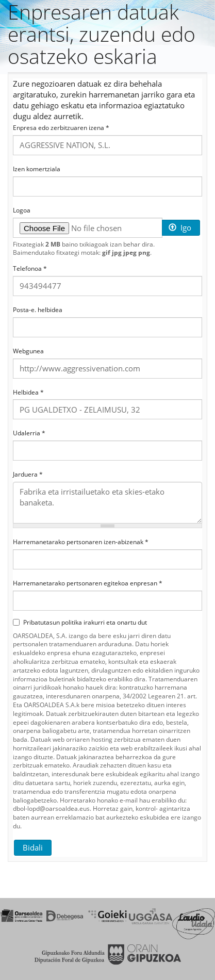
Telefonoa (30, 269)
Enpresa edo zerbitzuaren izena (61, 128)
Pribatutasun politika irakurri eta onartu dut (80, 623)
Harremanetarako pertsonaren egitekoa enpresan (88, 583)
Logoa (22, 210)
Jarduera (28, 475)
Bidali (33, 847)
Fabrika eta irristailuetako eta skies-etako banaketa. (107, 503)
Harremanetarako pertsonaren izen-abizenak (81, 542)
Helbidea (28, 393)
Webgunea (28, 351)
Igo (180, 227)
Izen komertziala (37, 169)
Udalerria (29, 433)
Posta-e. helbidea (38, 310)
